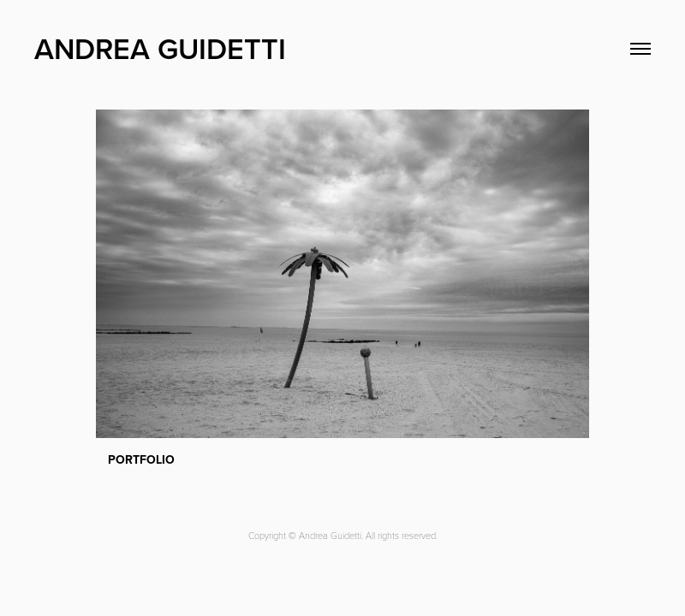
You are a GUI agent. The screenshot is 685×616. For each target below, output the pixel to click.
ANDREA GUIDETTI (160, 48)
